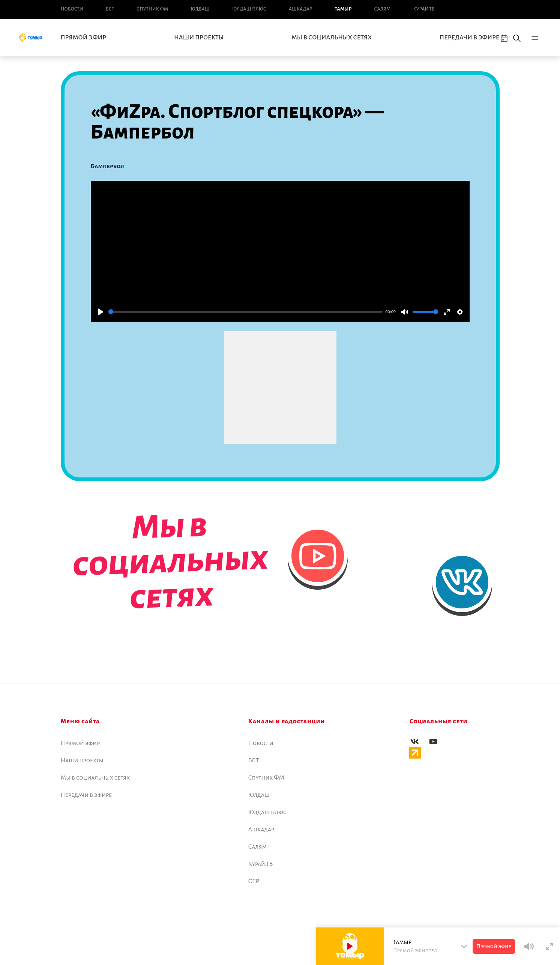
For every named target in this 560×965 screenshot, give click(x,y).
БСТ (110, 9)
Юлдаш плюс (249, 9)
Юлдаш (200, 9)
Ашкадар (300, 9)
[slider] (245, 312)
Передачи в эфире (469, 38)
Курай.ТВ (424, 9)
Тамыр (343, 9)
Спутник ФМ (152, 9)
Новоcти (72, 9)
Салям (383, 9)
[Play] (101, 312)
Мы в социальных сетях (332, 38)
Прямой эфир (84, 38)
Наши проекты (199, 38)
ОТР (254, 881)
